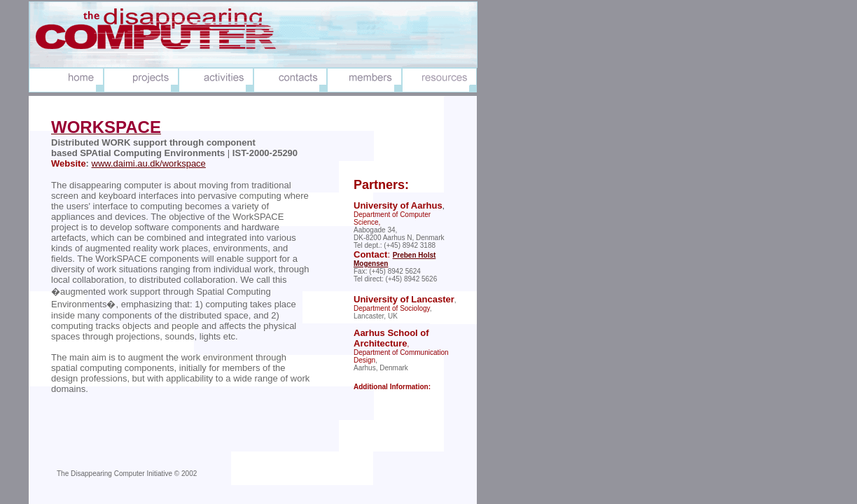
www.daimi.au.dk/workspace (149, 163)
